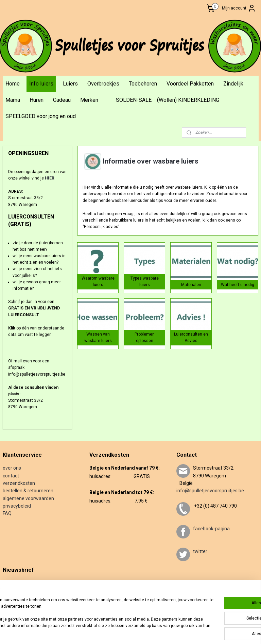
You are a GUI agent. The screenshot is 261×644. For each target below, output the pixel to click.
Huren (37, 100)
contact (11, 476)
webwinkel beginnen (169, 632)
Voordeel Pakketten (190, 84)
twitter (200, 551)
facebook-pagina (211, 529)
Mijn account (239, 8)
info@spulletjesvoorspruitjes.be (210, 491)
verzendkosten (19, 483)
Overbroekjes (103, 84)
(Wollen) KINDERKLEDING (188, 100)
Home (13, 84)
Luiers (70, 84)
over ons (12, 468)
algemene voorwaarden (28, 498)
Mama (13, 100)
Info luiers (41, 84)
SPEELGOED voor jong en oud (41, 116)
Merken (89, 100)
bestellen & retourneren (28, 491)
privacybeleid (17, 506)
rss (144, 632)
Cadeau (62, 100)
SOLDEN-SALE (134, 100)
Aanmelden (19, 605)
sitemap (131, 632)
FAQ (7, 513)
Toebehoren (143, 84)
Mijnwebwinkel (227, 632)
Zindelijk (233, 84)
